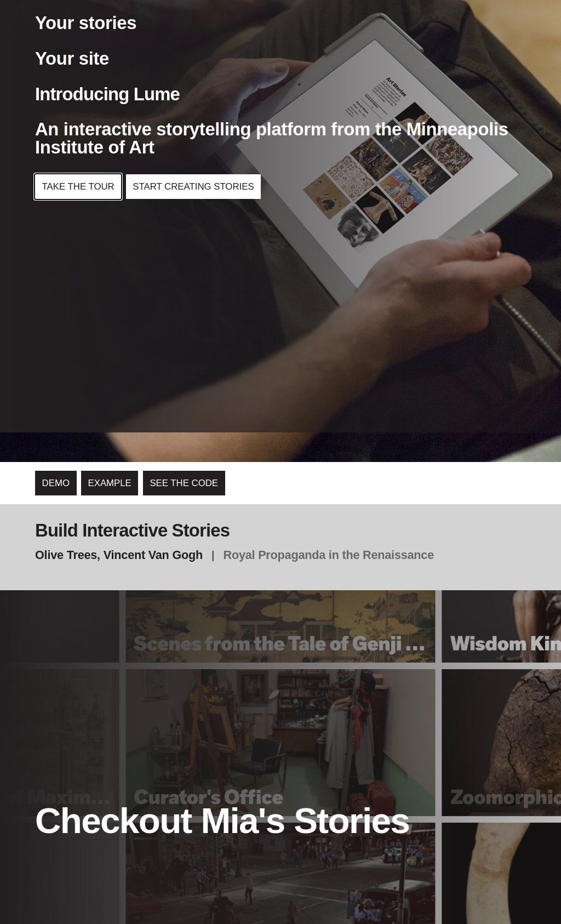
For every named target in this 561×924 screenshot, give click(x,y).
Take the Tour (78, 185)
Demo (56, 483)
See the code (184, 483)
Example (110, 483)
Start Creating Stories (193, 185)
